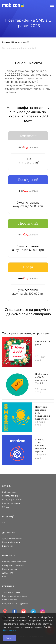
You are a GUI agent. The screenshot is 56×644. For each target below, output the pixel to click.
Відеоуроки (8, 546)
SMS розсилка (9, 492)
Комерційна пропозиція (13, 565)
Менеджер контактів (12, 500)
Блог (4, 577)
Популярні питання (11, 542)
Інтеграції (8, 517)
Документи (8, 573)
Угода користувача (11, 592)
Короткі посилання (11, 503)
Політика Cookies (10, 600)
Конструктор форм (11, 496)
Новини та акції (10, 569)
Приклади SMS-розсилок (14, 562)
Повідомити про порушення (15, 603)
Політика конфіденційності (15, 596)
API (4, 523)
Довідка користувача (12, 538)
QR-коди (6, 507)
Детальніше (10, 630)
